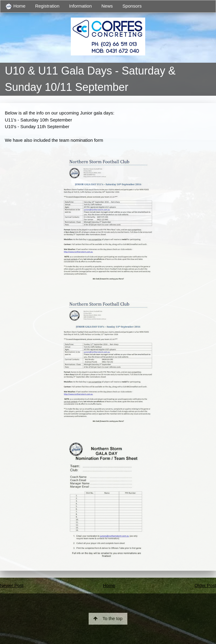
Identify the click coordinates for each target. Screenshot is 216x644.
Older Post (205, 585)
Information (80, 6)
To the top (108, 618)
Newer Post (12, 585)
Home (15, 7)
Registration (47, 6)
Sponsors (132, 6)
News (107, 6)
